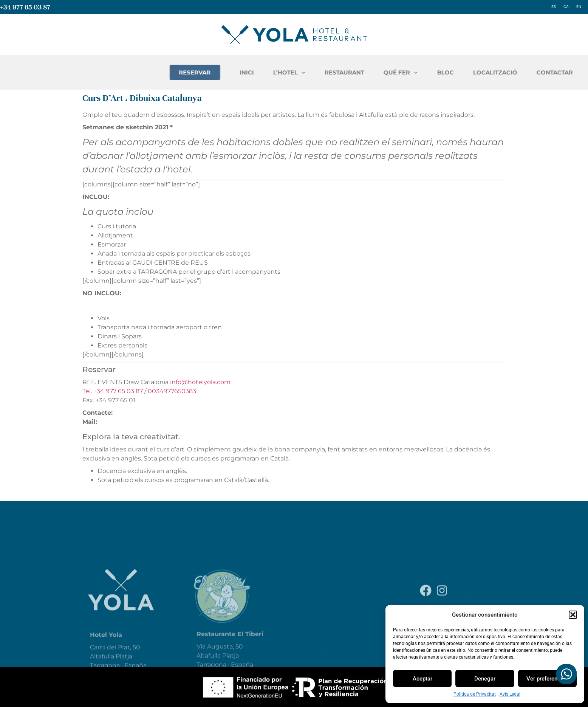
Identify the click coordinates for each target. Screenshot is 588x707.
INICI (340, 72)
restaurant (331, 639)
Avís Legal (510, 694)
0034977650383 (172, 391)
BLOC (539, 72)
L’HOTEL (383, 73)
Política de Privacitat (475, 694)
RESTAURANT (438, 72)
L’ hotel (325, 622)
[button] (573, 615)
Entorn (324, 655)
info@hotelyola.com (200, 382)
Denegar (485, 679)
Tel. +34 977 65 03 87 (113, 391)
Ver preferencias (547, 679)
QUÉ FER (494, 73)
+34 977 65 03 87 (25, 7)
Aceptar (422, 679)
